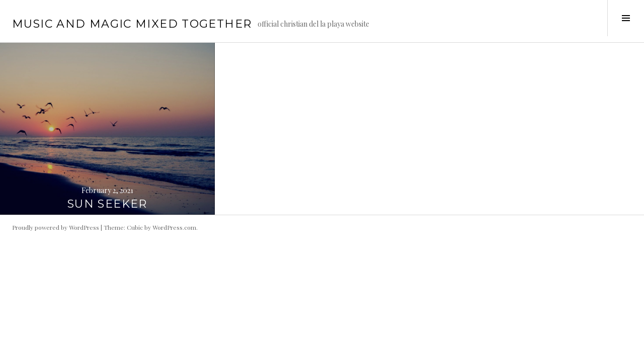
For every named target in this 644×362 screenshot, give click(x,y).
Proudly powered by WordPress (56, 227)
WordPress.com (174, 227)
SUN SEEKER (107, 204)
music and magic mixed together (132, 24)
